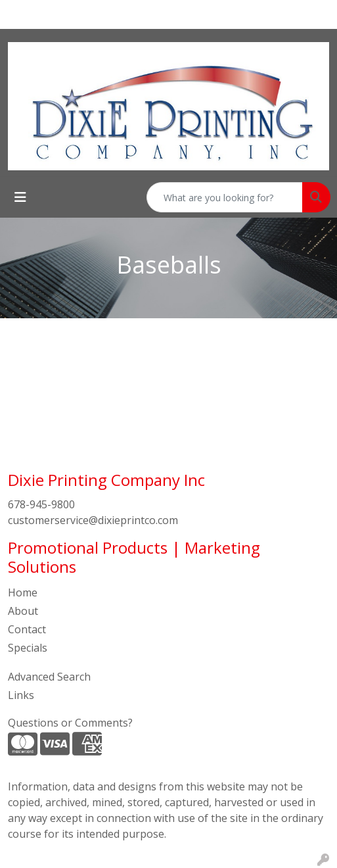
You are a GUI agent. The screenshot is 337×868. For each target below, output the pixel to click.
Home (23, 592)
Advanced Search (49, 677)
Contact (27, 629)
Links (21, 695)
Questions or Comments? (70, 723)
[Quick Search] (225, 197)
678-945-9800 (41, 504)
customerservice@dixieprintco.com (93, 520)
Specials (28, 648)
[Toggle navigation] (20, 197)
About (23, 611)
